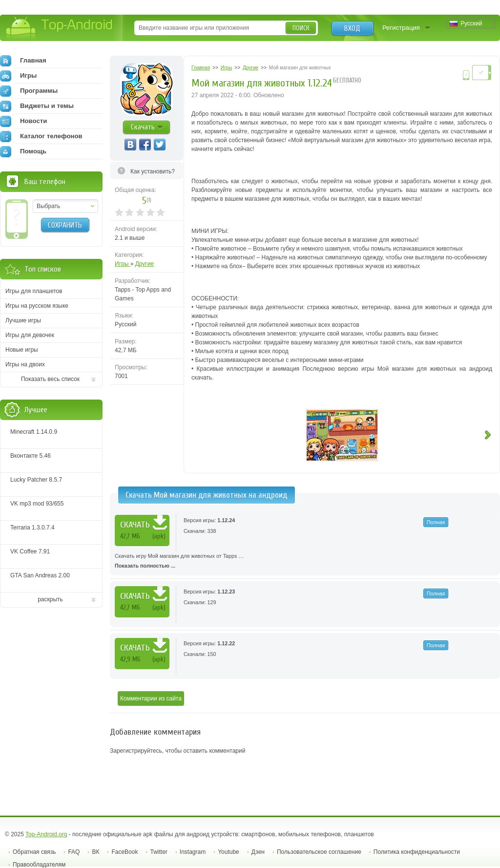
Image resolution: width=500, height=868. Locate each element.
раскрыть (50, 599)
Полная (436, 522)
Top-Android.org (46, 834)
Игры (123, 264)
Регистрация (401, 28)
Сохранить (65, 225)
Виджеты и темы (37, 106)
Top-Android (60, 29)
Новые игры (22, 350)
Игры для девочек (30, 335)
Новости (23, 121)
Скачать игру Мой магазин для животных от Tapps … (305, 562)
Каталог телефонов (41, 136)
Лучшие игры (23, 320)
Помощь (23, 151)
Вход (352, 28)
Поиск (301, 28)
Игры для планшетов (34, 291)
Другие (145, 264)
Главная (23, 61)
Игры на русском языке (37, 306)
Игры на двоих (25, 364)
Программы (29, 91)
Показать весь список (50, 379)
